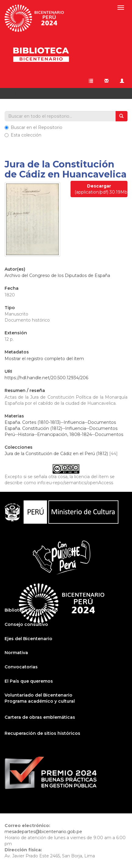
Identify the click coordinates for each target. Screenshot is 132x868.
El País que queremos (29, 681)
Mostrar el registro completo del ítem (44, 359)
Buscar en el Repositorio (33, 127)
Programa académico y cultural (40, 701)
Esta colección (23, 135)
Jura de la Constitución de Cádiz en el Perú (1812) (56, 454)
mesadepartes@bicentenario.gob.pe (43, 832)
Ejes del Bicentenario (28, 639)
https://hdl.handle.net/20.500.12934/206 (46, 378)
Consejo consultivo (26, 624)
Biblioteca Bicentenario (31, 610)
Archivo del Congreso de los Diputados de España (57, 275)
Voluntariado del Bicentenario (38, 695)
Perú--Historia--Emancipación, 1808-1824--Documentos (64, 434)
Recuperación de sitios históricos (42, 733)
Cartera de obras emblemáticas (40, 717)
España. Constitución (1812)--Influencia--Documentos (61, 428)
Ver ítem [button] (20, 93)
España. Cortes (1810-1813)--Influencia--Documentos (60, 422)
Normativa (16, 653)
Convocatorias (21, 667)
